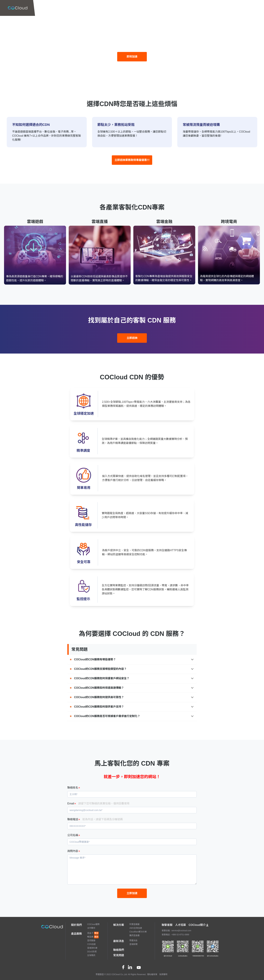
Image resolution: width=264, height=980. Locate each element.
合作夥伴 (91, 928)
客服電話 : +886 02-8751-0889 (175, 935)
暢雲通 (93, 937)
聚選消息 (133, 941)
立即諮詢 (132, 338)
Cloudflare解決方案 (138, 932)
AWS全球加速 (136, 928)
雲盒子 (93, 933)
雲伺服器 (91, 941)
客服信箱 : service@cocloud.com (176, 931)
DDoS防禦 (92, 952)
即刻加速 (132, 57)
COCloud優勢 (93, 924)
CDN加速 (91, 944)
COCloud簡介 (199, 925)
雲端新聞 (133, 944)
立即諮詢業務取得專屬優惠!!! (132, 160)
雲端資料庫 (92, 948)
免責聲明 (163, 974)
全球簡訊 (91, 955)
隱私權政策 (152, 974)
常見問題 (119, 955)
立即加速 (132, 893)
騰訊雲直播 (134, 935)
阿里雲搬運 (134, 924)
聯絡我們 (119, 950)
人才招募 (180, 925)
